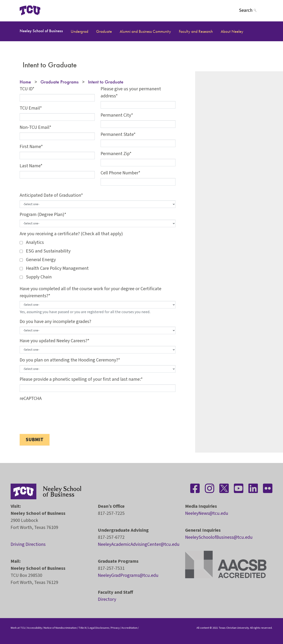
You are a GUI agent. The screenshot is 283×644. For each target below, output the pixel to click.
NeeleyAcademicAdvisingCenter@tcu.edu (139, 544)
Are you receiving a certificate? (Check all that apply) (71, 234)
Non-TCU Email (34, 127)
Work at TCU (18, 628)
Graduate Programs (60, 82)
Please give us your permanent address (131, 92)
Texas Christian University (234, 628)
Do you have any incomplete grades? (55, 322)
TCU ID (26, 89)
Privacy (115, 628)
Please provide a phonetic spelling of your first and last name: (80, 379)
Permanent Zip (115, 154)
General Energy (41, 260)
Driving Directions (28, 544)
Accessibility (35, 628)
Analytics (35, 242)
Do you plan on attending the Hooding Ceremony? (69, 360)
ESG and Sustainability (48, 251)
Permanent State (117, 134)
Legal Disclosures (99, 628)
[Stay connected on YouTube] (239, 488)
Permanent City (116, 115)
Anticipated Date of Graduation (50, 195)
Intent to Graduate (106, 82)
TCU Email (30, 108)
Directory (107, 599)
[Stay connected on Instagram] (209, 488)
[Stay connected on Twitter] (224, 488)
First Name (30, 147)
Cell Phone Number (119, 173)
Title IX (82, 628)
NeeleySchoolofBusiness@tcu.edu (219, 537)
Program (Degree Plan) (42, 215)
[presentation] (50, 411)
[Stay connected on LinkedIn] (253, 488)
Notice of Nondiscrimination (60, 628)
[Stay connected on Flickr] (268, 488)
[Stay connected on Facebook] (195, 488)
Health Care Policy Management (57, 268)
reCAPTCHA (31, 398)
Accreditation (129, 628)
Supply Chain (39, 277)
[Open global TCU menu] (56, 10)
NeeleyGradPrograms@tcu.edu (128, 575)
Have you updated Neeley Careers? (54, 341)
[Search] (251, 10)
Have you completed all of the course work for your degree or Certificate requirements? (91, 292)
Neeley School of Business (41, 31)
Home (25, 82)
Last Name (30, 166)
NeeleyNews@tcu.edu (207, 513)
